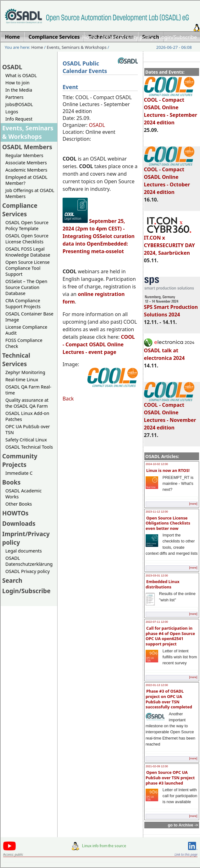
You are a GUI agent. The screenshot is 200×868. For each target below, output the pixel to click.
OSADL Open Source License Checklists (27, 239)
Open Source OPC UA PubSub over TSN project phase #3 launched (170, 777)
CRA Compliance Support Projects (23, 304)
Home (89, 37)
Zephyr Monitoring (25, 372)
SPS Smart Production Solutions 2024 (171, 308)
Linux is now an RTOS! (168, 470)
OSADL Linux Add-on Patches (27, 416)
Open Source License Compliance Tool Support (28, 268)
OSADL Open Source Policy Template (27, 225)
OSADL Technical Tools (29, 447)
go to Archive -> (183, 825)
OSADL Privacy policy (28, 571)
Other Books (19, 504)
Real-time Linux (22, 380)
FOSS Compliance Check (24, 343)
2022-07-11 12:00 (157, 622)
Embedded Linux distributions (163, 584)
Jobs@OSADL (19, 104)
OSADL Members (27, 147)
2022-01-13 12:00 (157, 685)
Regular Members (24, 155)
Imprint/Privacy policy (128, 37)
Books (11, 482)
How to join (17, 83)
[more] (193, 504)
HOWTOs (15, 513)
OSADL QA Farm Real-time (28, 390)
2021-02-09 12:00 (157, 766)
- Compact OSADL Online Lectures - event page (99, 344)
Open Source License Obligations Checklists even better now (168, 523)
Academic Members (26, 170)
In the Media (19, 90)
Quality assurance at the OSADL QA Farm (27, 403)
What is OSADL (21, 75)
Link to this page (186, 854)
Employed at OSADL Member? (26, 180)
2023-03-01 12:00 (157, 576)
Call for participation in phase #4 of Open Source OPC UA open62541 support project (170, 636)
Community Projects (20, 460)
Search (12, 580)
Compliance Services (20, 210)
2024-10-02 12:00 (157, 464)
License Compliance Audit (26, 330)
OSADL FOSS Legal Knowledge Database (28, 252)
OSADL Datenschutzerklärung (29, 561)
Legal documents (24, 551)
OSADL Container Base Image (29, 317)
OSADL (12, 67)
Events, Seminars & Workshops (77, 47)
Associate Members (26, 163)
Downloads (19, 523)
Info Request (19, 119)
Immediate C (19, 473)
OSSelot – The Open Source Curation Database (26, 287)
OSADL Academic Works (23, 494)
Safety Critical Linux (26, 440)
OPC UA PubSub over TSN (28, 429)
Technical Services (16, 360)
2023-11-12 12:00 (157, 512)
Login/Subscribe (178, 37)
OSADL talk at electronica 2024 (169, 351)
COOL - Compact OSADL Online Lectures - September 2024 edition (171, 108)
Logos (12, 112)
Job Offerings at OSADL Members (30, 193)
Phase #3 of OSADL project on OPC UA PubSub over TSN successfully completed (169, 699)
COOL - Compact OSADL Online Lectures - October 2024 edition (169, 178)
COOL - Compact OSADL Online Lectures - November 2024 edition (170, 413)
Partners (14, 97)
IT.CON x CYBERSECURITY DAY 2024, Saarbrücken (169, 242)
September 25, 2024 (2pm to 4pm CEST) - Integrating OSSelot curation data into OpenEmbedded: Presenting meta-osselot (99, 236)
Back (68, 399)
